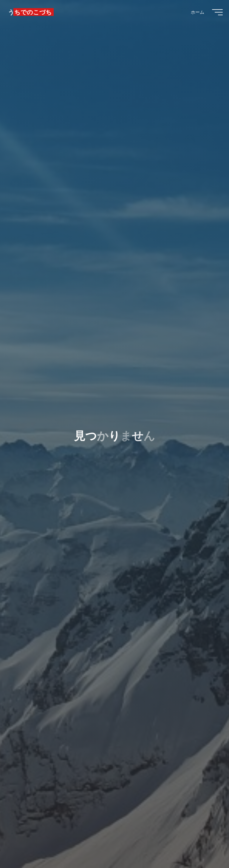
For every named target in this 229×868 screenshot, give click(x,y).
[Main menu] (215, 14)
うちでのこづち (33, 14)
